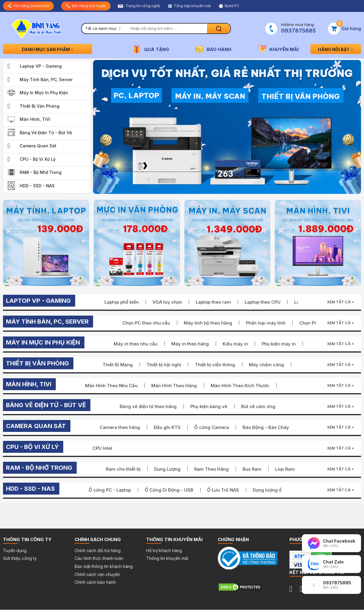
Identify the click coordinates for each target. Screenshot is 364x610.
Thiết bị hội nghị (164, 365)
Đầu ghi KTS (167, 427)
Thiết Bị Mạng (118, 365)
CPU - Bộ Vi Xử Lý (38, 159)
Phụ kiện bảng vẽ (209, 406)
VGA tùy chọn (167, 302)
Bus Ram (252, 469)
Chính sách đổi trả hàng (98, 550)
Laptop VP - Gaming (41, 66)
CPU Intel (102, 448)
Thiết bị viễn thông (215, 365)
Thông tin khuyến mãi (167, 558)
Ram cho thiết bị (123, 469)
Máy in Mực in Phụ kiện (44, 93)
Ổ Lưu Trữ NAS (223, 490)
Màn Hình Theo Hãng (174, 386)
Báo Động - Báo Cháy (266, 427)
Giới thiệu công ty (20, 558)
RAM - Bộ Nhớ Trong (41, 172)
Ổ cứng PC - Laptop (110, 490)
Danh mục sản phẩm (48, 49)
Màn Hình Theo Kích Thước (240, 386)
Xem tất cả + (341, 302)
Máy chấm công (266, 365)
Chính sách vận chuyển (97, 574)
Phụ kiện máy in (279, 344)
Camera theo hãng (120, 427)
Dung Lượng (167, 469)
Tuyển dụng (15, 550)
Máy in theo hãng (190, 344)
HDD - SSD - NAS (37, 186)
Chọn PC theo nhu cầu (146, 323)
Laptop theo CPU (263, 302)
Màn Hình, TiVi (35, 119)
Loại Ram (285, 469)
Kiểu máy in (235, 344)
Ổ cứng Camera (212, 427)
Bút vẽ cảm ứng (258, 406)
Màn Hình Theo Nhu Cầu (111, 386)
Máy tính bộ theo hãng (208, 323)
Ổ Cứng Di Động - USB (169, 490)
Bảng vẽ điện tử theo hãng (148, 406)
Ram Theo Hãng (212, 469)
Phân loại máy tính (266, 323)
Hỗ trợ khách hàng (164, 550)
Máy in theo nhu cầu (136, 344)
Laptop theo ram (213, 302)
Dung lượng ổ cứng (273, 490)
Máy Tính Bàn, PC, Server (46, 79)
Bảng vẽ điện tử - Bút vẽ (46, 133)
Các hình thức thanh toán (99, 558)
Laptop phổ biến (122, 302)
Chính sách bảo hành (95, 582)
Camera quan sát (38, 146)
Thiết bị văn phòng (40, 106)
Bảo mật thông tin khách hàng (104, 566)
